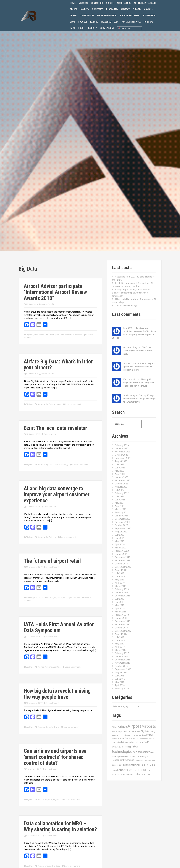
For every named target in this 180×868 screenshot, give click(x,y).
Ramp (73, 28)
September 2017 (123, 631)
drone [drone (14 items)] (114, 739)
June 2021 (120, 500)
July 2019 (120, 573)
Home (73, 3)
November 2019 (123, 560)
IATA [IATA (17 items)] (139, 739)
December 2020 (123, 519)
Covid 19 (148, 9)
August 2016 (121, 672)
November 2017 (123, 624)
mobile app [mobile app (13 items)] (127, 747)
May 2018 (120, 605)
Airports (52, 335)
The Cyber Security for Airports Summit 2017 (138, 351)
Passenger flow (110, 22)
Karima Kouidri (47, 304)
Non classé (39, 335)
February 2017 (122, 653)
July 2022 (120, 490)
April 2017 (120, 647)
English (124, 28)
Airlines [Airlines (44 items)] (122, 727)
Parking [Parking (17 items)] (115, 756)
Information (149, 16)
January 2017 (121, 656)
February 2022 (122, 493)
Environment (87, 16)
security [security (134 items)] (144, 770)
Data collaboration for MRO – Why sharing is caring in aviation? (60, 827)
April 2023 (120, 474)
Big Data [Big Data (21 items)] (145, 731)
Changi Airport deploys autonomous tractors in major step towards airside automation (131, 293)
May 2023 (120, 471)
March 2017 (121, 650)
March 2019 (121, 586)
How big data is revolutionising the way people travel (57, 694)
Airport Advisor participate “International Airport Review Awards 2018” (55, 292)
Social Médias (107, 28)
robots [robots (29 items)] (129, 770)
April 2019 (120, 583)
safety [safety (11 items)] (135, 770)
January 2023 (121, 477)
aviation (48, 866)
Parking (94, 22)
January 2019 (121, 592)
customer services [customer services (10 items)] (138, 735)
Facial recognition (107, 16)
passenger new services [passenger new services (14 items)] (145, 760)
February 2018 (122, 615)
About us (83, 3)
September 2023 (123, 458)
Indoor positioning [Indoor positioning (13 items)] (129, 742)
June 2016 (120, 679)
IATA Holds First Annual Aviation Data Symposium (59, 628)
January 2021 (121, 516)
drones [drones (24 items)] (121, 739)
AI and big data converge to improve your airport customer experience (57, 495)
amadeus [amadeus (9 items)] (115, 732)
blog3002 (128, 328)
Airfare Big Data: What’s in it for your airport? (58, 365)
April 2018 (120, 608)
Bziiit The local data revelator (55, 428)
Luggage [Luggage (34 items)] (117, 747)
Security (92, 28)
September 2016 (123, 669)
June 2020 (120, 538)
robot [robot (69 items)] (121, 770)
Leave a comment (73, 404)
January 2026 (121, 448)
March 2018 (121, 612)
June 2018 (120, 602)
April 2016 (120, 685)
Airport (110, 3)
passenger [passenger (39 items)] (143, 756)
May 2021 (120, 503)
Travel (57, 727)
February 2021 (122, 512)
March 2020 (121, 548)
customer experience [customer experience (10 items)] (121, 735)
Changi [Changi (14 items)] (153, 731)
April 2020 (120, 544)
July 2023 (120, 464)
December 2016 (123, 660)
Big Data (85, 9)
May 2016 (120, 682)
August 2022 (121, 487)
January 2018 (121, 618)
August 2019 (121, 570)
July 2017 (120, 637)
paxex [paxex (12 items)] (114, 770)
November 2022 (123, 480)
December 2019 (123, 557)
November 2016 (123, 663)
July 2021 (120, 496)
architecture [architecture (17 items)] (129, 731)
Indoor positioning (130, 16)
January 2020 (121, 554)
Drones (74, 16)
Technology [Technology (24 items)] (139, 774)
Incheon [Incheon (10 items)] (145, 739)
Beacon (74, 9)
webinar (58, 404)
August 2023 (121, 461)
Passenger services (131, 22)
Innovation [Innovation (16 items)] (142, 742)
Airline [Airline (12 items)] (115, 727)
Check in (137, 9)
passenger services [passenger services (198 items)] (139, 764)
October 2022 (121, 484)
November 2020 (123, 522)
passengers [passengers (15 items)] (117, 765)
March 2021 (121, 509)
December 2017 (123, 621)
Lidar (73, 22)
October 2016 (121, 666)
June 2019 (120, 576)
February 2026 (122, 445)
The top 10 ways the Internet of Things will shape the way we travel (139, 383)
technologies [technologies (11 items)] (128, 774)
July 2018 (120, 599)
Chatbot (125, 9)
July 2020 (120, 535)
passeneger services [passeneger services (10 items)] (128, 757)
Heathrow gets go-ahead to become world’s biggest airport (139, 367)
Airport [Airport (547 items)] (134, 726)
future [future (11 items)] (134, 739)
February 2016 (122, 688)
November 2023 (123, 452)
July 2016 (120, 676)
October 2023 (121, 455)
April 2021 (120, 506)
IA (55, 537)
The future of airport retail (52, 561)
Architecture (124, 3)
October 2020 (121, 525)
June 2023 (120, 468)
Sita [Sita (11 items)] (121, 774)
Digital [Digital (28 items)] (149, 735)
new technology (61, 465)
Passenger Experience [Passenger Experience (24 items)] (123, 760)
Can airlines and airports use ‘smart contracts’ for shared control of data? (55, 757)
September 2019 (123, 567)
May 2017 (120, 644)
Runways (149, 22)
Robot (81, 28)
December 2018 (123, 596)
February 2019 (122, 589)
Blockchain (112, 9)
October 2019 (121, 564)
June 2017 (120, 640)
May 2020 (120, 541)
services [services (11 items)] (115, 774)
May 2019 (120, 580)
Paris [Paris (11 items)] (152, 752)
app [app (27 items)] (121, 731)
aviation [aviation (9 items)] (138, 732)
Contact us (97, 3)
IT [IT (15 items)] (148, 742)
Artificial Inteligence (145, 3)
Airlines (41, 667)
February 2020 (122, 551)
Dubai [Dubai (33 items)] (128, 739)
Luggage (83, 22)
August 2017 (121, 634)
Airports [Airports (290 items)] (149, 726)
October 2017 (121, 628)
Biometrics (97, 9)
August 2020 (121, 532)
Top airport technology (126, 306)
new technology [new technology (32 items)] (141, 752)
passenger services (73, 335)
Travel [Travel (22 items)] (149, 774)
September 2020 (123, 528)
